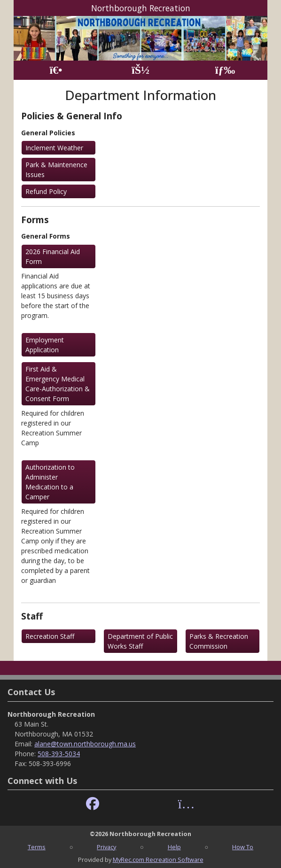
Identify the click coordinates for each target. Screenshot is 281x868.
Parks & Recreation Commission (219, 641)
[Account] (140, 70)
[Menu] (225, 70)
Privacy (106, 847)
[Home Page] (56, 70)
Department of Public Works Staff (140, 641)
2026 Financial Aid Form (53, 256)
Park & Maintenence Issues (56, 170)
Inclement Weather (54, 148)
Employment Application (45, 345)
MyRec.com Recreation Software (158, 860)
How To (243, 847)
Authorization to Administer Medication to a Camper (50, 482)
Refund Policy (46, 191)
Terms (37, 847)
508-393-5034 (59, 754)
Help (174, 847)
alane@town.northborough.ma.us (85, 744)
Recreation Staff (50, 636)
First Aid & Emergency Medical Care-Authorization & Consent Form (58, 384)
